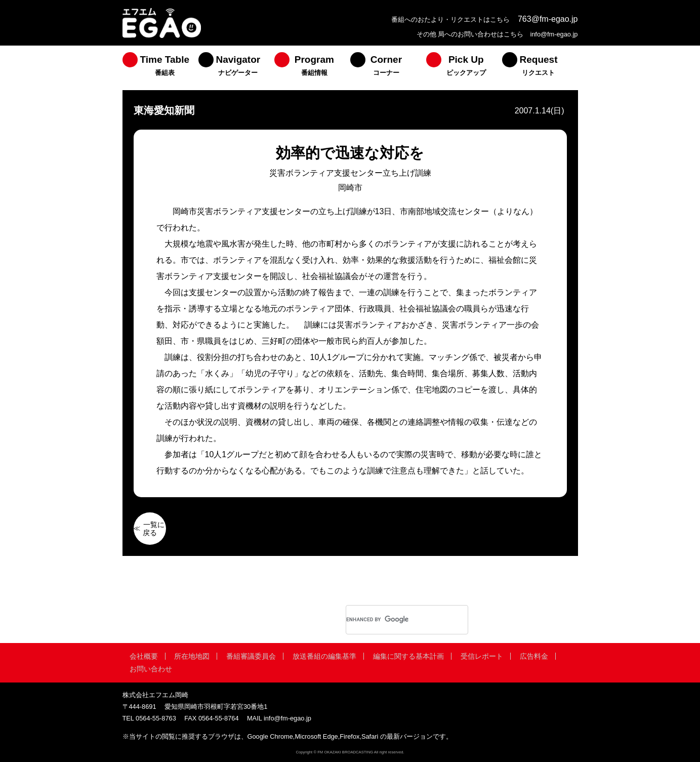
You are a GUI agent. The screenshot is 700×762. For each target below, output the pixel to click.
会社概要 (144, 656)
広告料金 (534, 656)
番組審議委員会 (251, 656)
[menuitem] (160, 68)
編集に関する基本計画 (408, 656)
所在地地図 (192, 656)
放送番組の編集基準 (324, 656)
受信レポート (482, 656)
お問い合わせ (151, 669)
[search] (394, 620)
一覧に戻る (154, 529)
